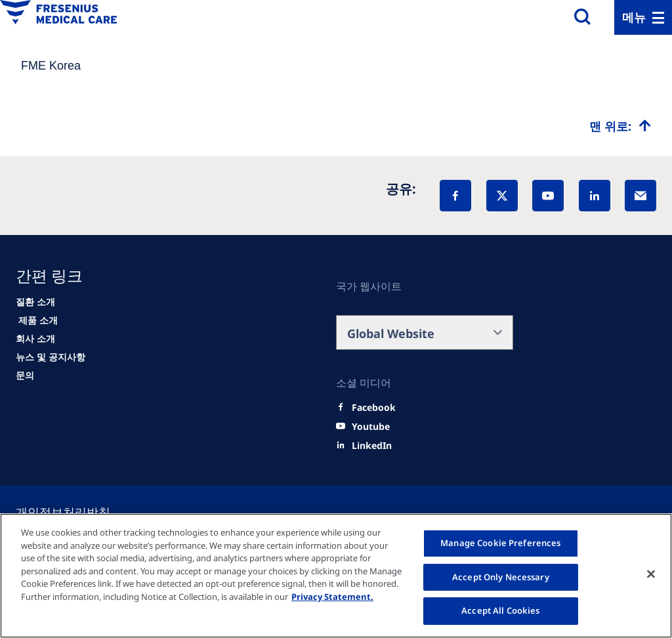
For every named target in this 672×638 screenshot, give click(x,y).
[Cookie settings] (79, 512)
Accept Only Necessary (501, 577)
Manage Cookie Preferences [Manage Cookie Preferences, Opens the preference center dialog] (500, 543)
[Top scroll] (620, 126)
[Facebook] (455, 196)
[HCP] (37, 320)
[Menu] (643, 17)
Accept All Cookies (500, 610)
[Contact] (25, 375)
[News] (51, 357)
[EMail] (640, 196)
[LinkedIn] (595, 196)
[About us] (35, 339)
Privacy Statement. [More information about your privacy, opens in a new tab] (332, 597)
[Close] (651, 574)
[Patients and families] (35, 302)
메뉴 (634, 17)
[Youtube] (371, 427)
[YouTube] (548, 196)
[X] (502, 196)
